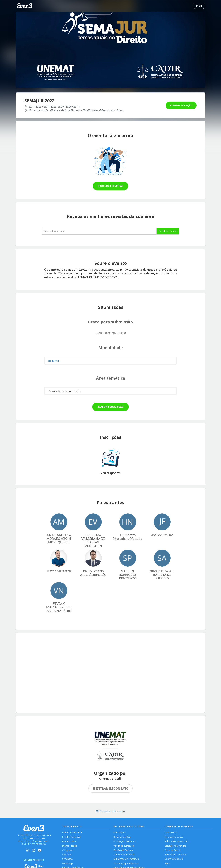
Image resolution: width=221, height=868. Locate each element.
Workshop (67, 863)
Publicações (120, 832)
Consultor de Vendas (175, 846)
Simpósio (67, 855)
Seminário (67, 859)
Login (199, 6)
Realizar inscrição (181, 105)
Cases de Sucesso (174, 837)
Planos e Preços (173, 850)
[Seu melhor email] (99, 231)
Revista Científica (122, 837)
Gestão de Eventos (123, 850)
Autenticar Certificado (176, 855)
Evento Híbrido (70, 846)
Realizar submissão (110, 407)
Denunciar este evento (110, 811)
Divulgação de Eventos (125, 841)
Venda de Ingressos (124, 846)
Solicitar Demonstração (176, 841)
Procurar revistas (110, 186)
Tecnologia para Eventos (126, 863)
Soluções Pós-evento (124, 855)
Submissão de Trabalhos (126, 859)
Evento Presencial (71, 837)
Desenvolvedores (174, 859)
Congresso (68, 850)
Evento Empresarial (72, 832)
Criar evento (171, 832)
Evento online (69, 841)
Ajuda (167, 863)
